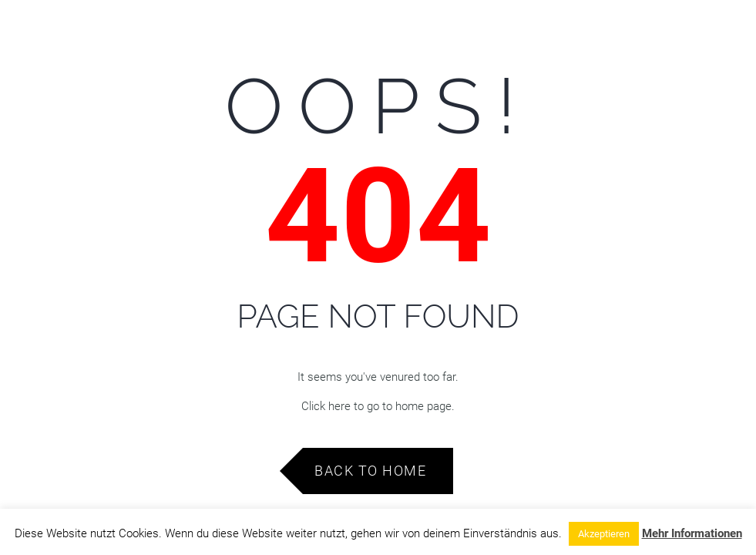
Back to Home (370, 471)
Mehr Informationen (692, 533)
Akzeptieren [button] (604, 534)
